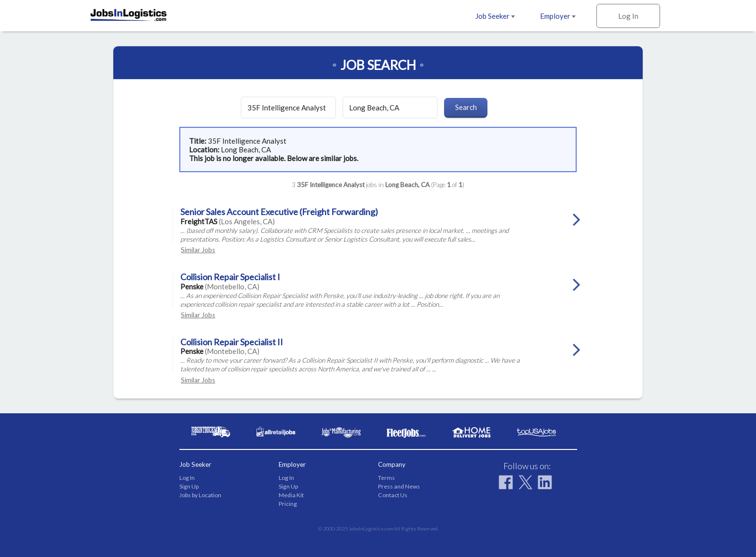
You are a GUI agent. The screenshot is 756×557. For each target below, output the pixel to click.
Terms (386, 478)
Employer (558, 16)
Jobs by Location (200, 495)
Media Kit (291, 495)
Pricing (288, 504)
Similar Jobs (198, 250)
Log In (628, 16)
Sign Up (189, 486)
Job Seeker (495, 16)
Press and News (399, 486)
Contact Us (393, 495)
